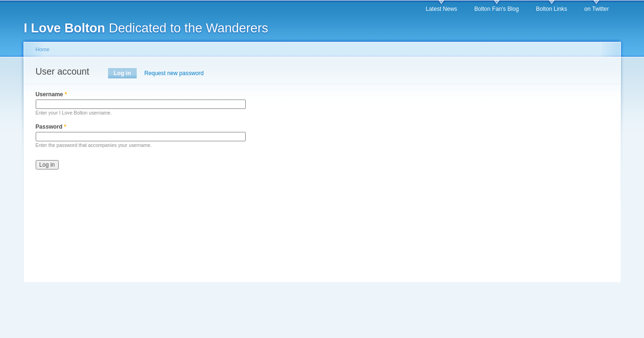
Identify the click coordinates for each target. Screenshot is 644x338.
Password (51, 127)
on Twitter (597, 9)
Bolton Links (551, 9)
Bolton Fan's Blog (497, 9)
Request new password (174, 73)
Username (51, 94)
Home (43, 49)
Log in (125, 73)
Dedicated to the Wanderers (146, 28)
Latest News (441, 9)
